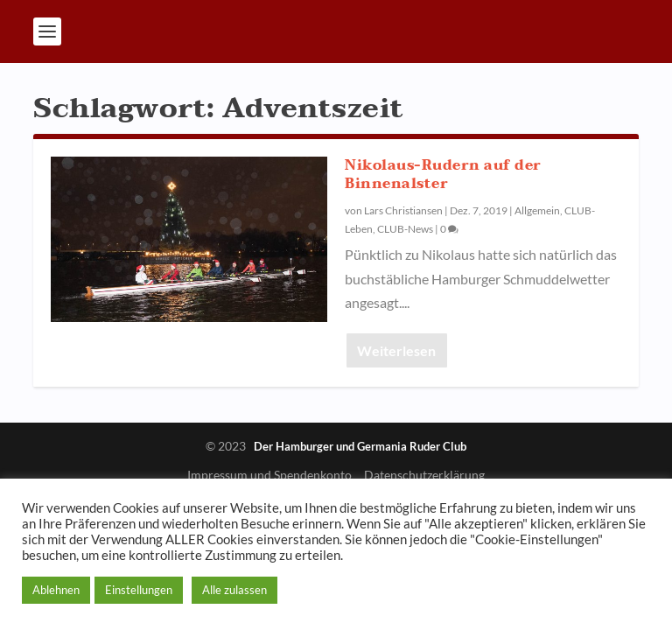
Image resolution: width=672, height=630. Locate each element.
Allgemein (537, 210)
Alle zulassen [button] (234, 590)
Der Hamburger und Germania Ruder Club (360, 446)
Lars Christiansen (403, 210)
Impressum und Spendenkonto (269, 475)
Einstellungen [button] (139, 590)
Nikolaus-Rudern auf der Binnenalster (443, 175)
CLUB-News (405, 229)
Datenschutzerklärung (424, 475)
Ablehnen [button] (56, 590)
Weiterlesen (396, 350)
